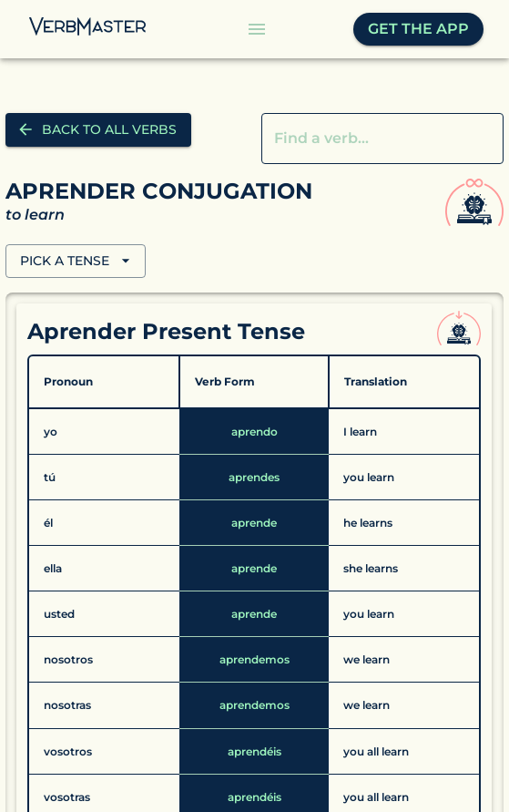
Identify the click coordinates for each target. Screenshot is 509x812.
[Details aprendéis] (254, 751)
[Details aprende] (254, 523)
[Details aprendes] (254, 477)
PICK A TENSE (76, 261)
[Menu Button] (257, 29)
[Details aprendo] (254, 432)
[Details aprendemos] (254, 659)
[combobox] (369, 139)
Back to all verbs (98, 130)
